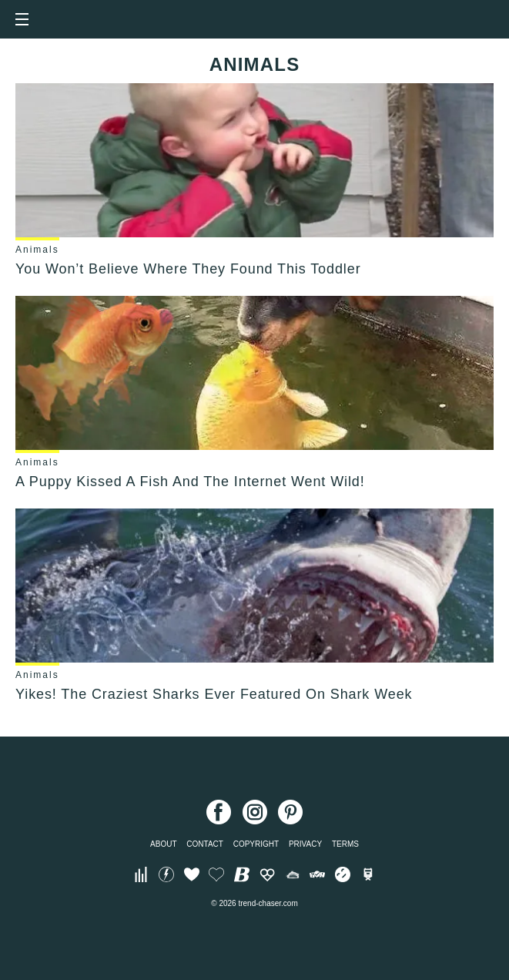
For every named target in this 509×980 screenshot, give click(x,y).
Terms (345, 844)
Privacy (305, 844)
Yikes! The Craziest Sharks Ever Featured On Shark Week (214, 694)
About (163, 844)
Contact (205, 844)
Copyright (256, 844)
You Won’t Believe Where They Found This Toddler (188, 269)
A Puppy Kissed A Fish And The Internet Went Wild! (190, 482)
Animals (37, 250)
